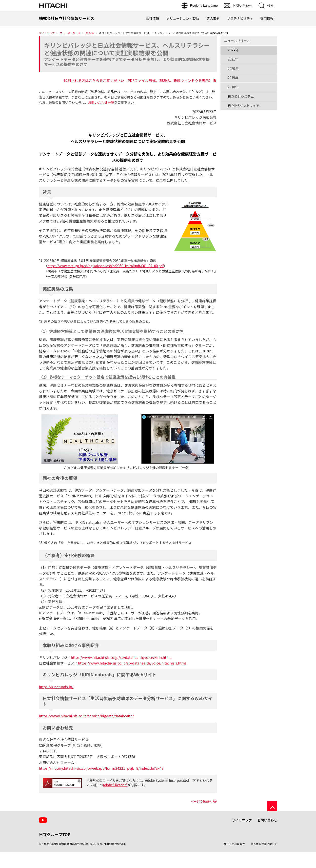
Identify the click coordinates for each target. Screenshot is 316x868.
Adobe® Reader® (115, 785)
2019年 (233, 78)
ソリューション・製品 (183, 18)
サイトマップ (242, 820)
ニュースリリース (70, 33)
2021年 (233, 59)
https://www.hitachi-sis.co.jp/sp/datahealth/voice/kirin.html (121, 657)
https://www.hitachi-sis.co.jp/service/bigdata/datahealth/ (87, 716)
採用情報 (267, 18)
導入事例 (213, 18)
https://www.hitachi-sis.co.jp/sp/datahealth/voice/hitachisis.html (132, 663)
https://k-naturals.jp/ (56, 687)
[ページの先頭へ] (272, 806)
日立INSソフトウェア (244, 106)
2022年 (90, 33)
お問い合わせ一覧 (101, 102)
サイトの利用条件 (234, 844)
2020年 (233, 69)
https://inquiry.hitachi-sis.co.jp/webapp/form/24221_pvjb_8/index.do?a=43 (101, 768)
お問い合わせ (267, 820)
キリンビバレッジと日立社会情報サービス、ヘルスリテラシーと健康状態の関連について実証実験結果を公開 (127, 49)
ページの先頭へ (201, 801)
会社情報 (152, 18)
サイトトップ (47, 33)
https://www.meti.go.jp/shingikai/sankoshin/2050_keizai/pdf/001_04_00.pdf (106, 266)
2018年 (233, 87)
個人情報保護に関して (264, 844)
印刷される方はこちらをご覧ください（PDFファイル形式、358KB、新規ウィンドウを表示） (138, 80)
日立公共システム (241, 96)
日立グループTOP (55, 834)
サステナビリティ (240, 18)
